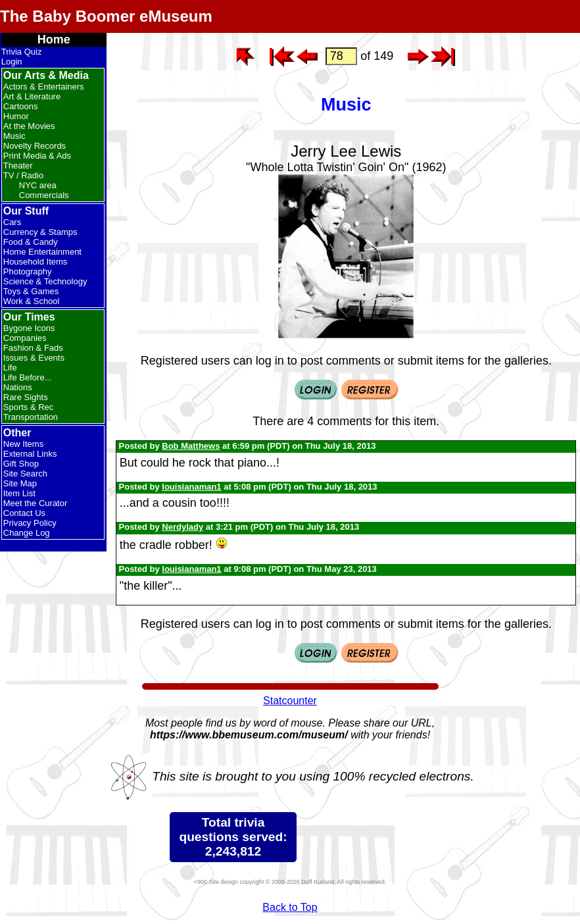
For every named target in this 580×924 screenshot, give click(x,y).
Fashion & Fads (33, 348)
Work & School (32, 301)
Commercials (44, 195)
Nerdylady (182, 527)
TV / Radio (23, 175)
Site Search (25, 474)
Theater (18, 166)
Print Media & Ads (37, 156)
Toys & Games (31, 291)
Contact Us (24, 513)
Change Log (27, 533)
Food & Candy (31, 242)
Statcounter (290, 701)
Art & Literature (32, 96)
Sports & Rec (29, 407)
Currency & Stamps (40, 232)
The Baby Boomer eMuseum (106, 16)
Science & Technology (45, 281)
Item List (19, 493)
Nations (18, 387)
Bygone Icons (29, 328)
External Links (30, 454)
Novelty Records (35, 146)
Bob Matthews (191, 446)
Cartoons (21, 106)
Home (54, 39)
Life (10, 368)
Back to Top (290, 907)
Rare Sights (26, 397)
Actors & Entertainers (44, 87)
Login (12, 62)
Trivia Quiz (22, 52)
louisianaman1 (191, 487)
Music (14, 136)
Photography (28, 271)
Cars (12, 222)
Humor (16, 116)
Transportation (31, 417)
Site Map (20, 483)
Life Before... (28, 377)
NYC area (38, 185)
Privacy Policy (30, 523)
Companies (25, 338)
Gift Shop (21, 464)
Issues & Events (34, 358)
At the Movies (29, 126)
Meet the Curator (36, 503)
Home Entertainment (42, 252)
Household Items (36, 262)
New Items (23, 444)
